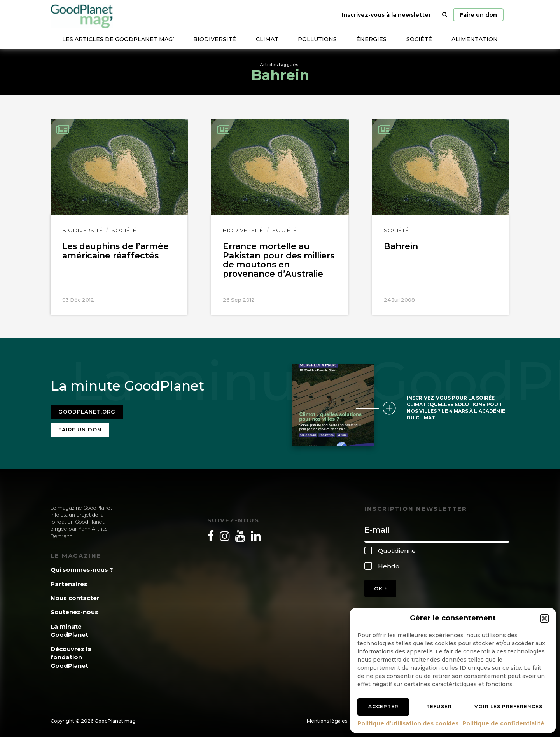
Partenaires (69, 582)
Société (419, 39)
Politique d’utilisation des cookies (408, 723)
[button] (544, 618)
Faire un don (478, 15)
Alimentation (475, 39)
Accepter (383, 706)
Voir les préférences (508, 706)
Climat (267, 39)
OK (380, 586)
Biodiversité (215, 39)
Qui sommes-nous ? (82, 568)
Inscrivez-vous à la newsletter (386, 15)
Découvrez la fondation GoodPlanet (71, 655)
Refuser (439, 706)
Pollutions (317, 39)
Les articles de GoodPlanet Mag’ (118, 39)
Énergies (371, 39)
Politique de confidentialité (503, 723)
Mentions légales (327, 719)
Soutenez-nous (74, 610)
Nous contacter (75, 596)
